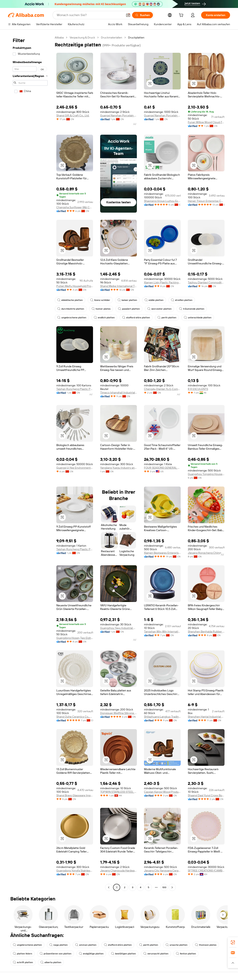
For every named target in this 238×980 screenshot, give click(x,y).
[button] (128, 15)
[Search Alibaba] (90, 15)
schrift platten (23, 962)
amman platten (86, 945)
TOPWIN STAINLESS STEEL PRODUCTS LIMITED (119, 792)
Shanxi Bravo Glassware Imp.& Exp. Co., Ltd (75, 795)
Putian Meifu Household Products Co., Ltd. (75, 286)
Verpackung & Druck (82, 37)
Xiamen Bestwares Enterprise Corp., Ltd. (162, 553)
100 (164, 887)
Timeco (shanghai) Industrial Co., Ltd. (119, 393)
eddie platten (154, 300)
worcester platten (159, 309)
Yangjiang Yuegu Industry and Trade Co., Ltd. (119, 468)
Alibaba (59, 37)
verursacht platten (156, 954)
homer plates (101, 309)
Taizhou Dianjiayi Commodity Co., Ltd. (206, 282)
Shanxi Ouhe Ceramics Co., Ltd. (75, 717)
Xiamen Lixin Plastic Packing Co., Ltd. (162, 282)
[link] (233, 942)
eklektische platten (70, 300)
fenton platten (186, 954)
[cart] (182, 16)
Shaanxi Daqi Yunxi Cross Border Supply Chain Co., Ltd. (206, 795)
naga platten (59, 945)
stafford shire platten (136, 318)
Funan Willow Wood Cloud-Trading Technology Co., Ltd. (206, 122)
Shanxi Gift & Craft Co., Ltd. (73, 115)
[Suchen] (143, 15)
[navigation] (30, 463)
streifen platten (182, 300)
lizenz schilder (100, 300)
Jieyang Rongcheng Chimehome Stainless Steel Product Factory (206, 553)
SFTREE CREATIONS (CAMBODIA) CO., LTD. (206, 871)
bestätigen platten (123, 954)
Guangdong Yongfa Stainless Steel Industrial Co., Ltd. (75, 871)
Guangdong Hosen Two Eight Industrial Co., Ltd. (75, 638)
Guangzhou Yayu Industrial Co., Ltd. (119, 628)
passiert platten (129, 309)
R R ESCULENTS (198, 389)
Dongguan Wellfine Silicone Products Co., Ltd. (119, 713)
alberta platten (51, 962)
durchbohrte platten (71, 309)
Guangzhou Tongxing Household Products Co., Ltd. (206, 474)
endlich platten (104, 318)
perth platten (167, 318)
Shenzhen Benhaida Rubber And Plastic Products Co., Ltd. (206, 632)
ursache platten (177, 945)
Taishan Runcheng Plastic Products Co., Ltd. (75, 389)
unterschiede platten (198, 318)
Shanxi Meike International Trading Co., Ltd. (119, 286)
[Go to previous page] (109, 887)
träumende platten (192, 309)
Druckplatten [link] (136, 37)
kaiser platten (127, 300)
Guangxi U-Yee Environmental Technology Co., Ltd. (75, 468)
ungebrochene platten (72, 318)
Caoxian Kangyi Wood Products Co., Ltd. (162, 792)
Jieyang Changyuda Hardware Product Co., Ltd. (119, 871)
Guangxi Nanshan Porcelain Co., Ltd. (119, 115)
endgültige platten (91, 954)
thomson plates (206, 945)
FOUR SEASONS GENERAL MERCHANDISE (162, 468)
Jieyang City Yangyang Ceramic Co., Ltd (162, 871)
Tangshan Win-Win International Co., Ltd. (162, 632)
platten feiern (23, 954)
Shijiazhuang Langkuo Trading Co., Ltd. (162, 717)
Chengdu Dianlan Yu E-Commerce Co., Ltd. (162, 389)
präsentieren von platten (56, 954)
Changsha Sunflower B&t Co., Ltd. (75, 207)
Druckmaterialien (112, 37)
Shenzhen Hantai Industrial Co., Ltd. (206, 717)
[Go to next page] (172, 887)
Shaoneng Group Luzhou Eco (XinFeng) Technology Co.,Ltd (162, 201)
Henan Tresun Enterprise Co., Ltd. (206, 201)
